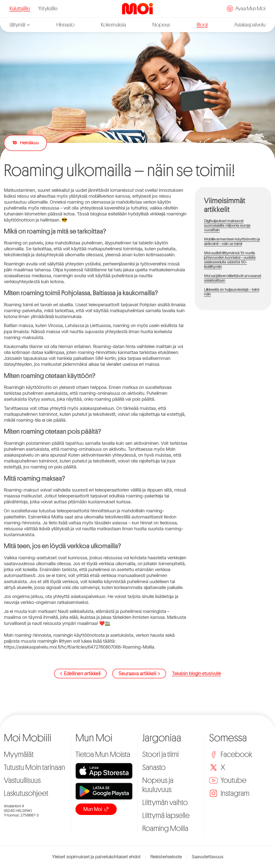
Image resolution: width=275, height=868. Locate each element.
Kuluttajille (20, 9)
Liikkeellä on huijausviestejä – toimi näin (232, 292)
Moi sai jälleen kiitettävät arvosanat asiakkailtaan (233, 278)
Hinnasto (65, 25)
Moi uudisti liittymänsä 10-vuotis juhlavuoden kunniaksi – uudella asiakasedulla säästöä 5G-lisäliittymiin (230, 260)
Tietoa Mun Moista (103, 754)
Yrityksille (48, 9)
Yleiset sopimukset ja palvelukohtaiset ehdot (96, 857)
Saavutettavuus (207, 857)
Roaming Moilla (165, 829)
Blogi (202, 25)
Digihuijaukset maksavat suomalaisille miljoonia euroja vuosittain (227, 225)
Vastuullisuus (22, 780)
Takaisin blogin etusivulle (196, 673)
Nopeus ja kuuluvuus (158, 785)
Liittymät (20, 25)
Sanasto (154, 767)
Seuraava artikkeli (139, 673)
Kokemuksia (113, 25)
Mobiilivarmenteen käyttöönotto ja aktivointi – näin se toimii (232, 241)
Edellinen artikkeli (80, 673)
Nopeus (161, 25)
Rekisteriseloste (166, 857)
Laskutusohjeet (26, 793)
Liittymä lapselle (166, 816)
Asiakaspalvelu (250, 25)
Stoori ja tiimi (161, 754)
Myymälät (19, 754)
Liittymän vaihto (165, 803)
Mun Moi (96, 809)
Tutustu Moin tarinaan (34, 767)
